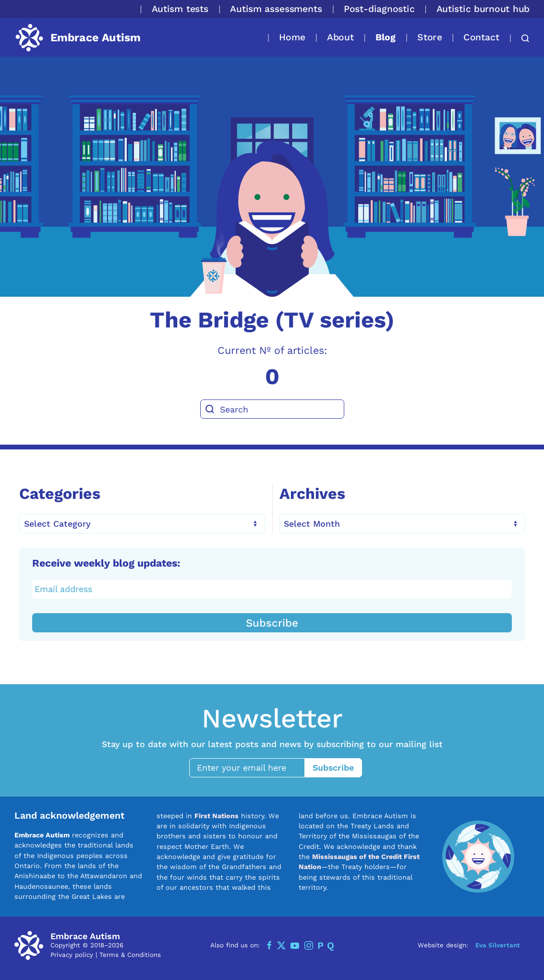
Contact (481, 37)
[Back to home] (78, 37)
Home (292, 37)
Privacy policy (72, 954)
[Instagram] (309, 945)
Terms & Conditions (130, 954)
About (340, 37)
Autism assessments (276, 9)
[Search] (272, 409)
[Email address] (272, 589)
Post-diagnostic (379, 9)
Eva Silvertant (498, 945)
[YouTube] (295, 945)
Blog (386, 37)
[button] (520, 38)
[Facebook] (269, 945)
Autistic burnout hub (483, 9)
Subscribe (272, 622)
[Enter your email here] (252, 767)
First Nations (217, 815)
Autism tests (180, 9)
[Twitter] (281, 945)
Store (429, 37)
